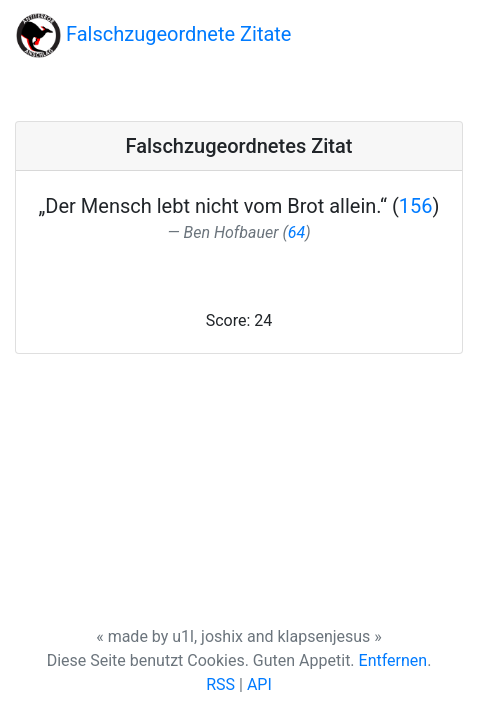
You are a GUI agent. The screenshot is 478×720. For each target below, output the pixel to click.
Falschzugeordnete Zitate (153, 35)
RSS (220, 684)
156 (416, 206)
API (259, 684)
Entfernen (393, 660)
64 (296, 232)
